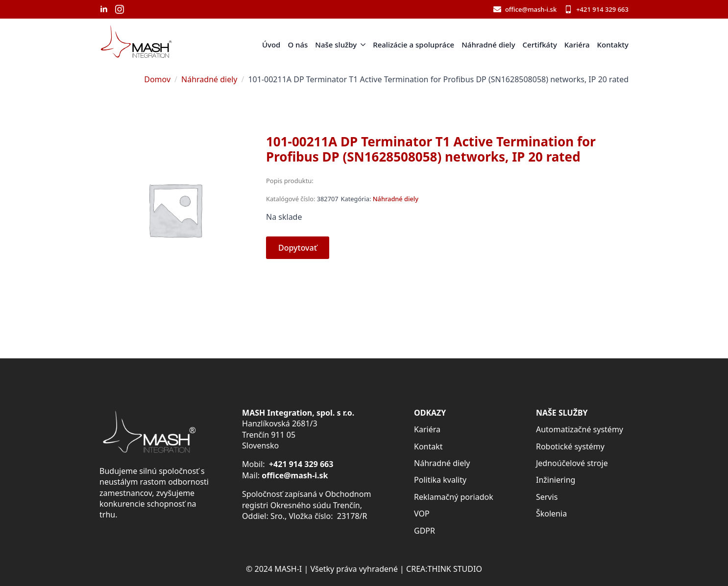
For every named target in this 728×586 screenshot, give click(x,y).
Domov (157, 79)
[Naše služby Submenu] (361, 45)
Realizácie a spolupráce (413, 45)
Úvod (271, 45)
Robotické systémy (570, 446)
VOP (422, 514)
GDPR (425, 531)
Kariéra (577, 45)
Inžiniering (556, 480)
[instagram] (120, 9)
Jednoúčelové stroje (572, 463)
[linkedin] (104, 9)
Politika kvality (440, 480)
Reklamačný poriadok (454, 497)
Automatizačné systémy (580, 429)
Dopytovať (298, 248)
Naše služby (336, 45)
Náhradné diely (488, 45)
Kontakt (428, 446)
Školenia (551, 514)
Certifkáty (540, 45)
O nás (298, 45)
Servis (547, 497)
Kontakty (613, 45)
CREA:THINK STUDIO (444, 569)
